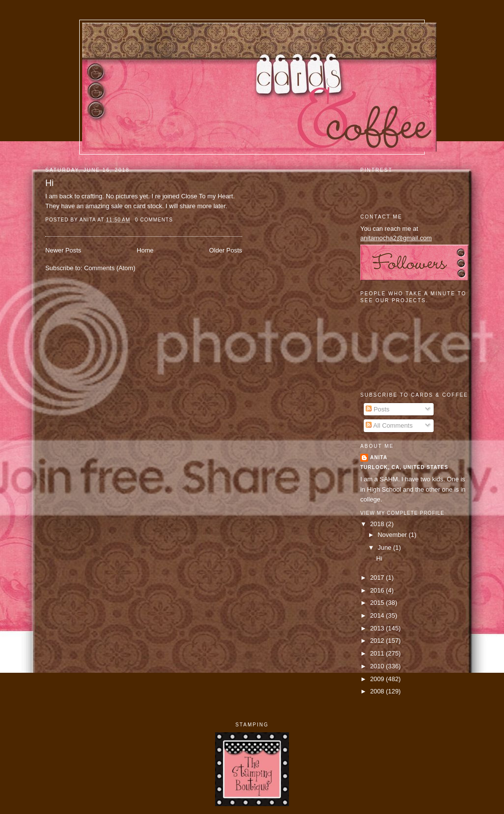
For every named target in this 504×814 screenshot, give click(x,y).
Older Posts (226, 250)
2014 (378, 615)
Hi (49, 183)
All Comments (389, 425)
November (393, 535)
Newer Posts (63, 250)
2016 (378, 590)
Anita (379, 457)
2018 (378, 524)
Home (145, 250)
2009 (378, 679)
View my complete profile (402, 513)
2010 (378, 666)
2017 (378, 578)
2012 (378, 641)
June (385, 548)
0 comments (154, 220)
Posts (378, 409)
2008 (378, 691)
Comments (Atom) (110, 268)
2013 (378, 628)
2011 (378, 653)
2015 (378, 603)
